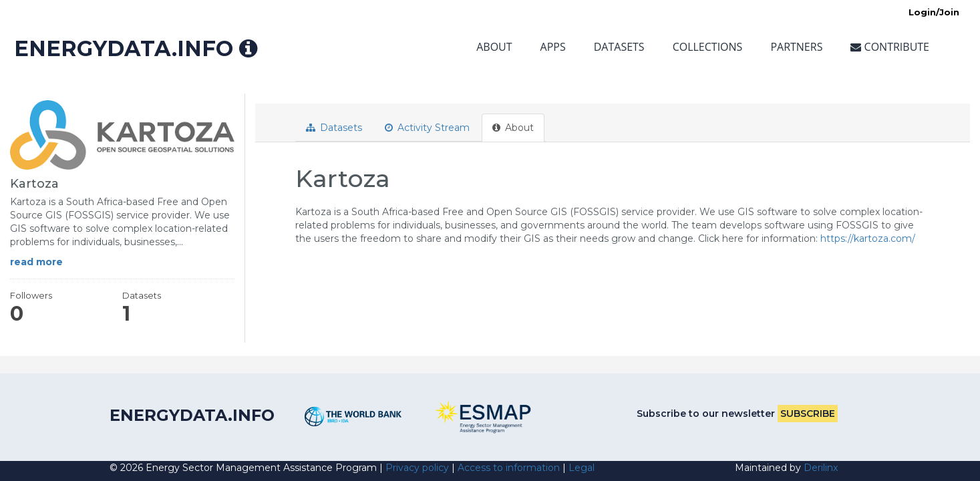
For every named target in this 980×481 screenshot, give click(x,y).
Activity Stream (427, 128)
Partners (796, 47)
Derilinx (821, 468)
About (494, 47)
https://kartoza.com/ (868, 238)
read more (36, 262)
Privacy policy (417, 468)
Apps (553, 47)
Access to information (509, 468)
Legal (582, 468)
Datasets (619, 47)
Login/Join (934, 12)
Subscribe (808, 414)
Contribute (890, 47)
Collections (708, 47)
